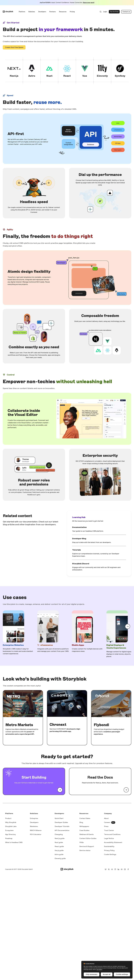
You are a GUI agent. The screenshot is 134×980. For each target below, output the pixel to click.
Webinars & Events (86, 834)
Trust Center (109, 830)
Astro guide (59, 855)
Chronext (58, 725)
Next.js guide (60, 839)
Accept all (107, 974)
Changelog (59, 834)
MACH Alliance (36, 830)
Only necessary (92, 974)
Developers (42, 12)
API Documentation (62, 831)
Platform (22, 12)
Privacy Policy (109, 850)
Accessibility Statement (113, 842)
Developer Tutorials (62, 826)
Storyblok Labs (11, 826)
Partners (53, 12)
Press (106, 826)
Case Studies (84, 830)
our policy (99, 969)
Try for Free (115, 12)
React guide (59, 847)
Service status (85, 851)
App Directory (10, 834)
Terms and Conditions (112, 834)
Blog (81, 822)
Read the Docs (100, 777)
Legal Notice (109, 838)
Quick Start (59, 818)
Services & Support (87, 846)
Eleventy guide (60, 859)
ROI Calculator (36, 834)
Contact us (126, 12)
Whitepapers (84, 826)
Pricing (72, 12)
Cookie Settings (110, 854)
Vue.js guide (59, 851)
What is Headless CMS (14, 842)
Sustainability (109, 846)
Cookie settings (122, 974)
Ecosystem (9, 830)
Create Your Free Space (14, 47)
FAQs (82, 842)
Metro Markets (19, 725)
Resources (63, 12)
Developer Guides (61, 822)
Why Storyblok (11, 822)
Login (105, 12)
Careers (107, 822)
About (106, 818)
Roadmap (9, 838)
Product (8, 818)
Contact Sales (85, 818)
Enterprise (34, 818)
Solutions (32, 12)
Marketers (34, 826)
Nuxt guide (59, 843)
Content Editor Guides (88, 839)
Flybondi (101, 725)
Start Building (34, 777)
